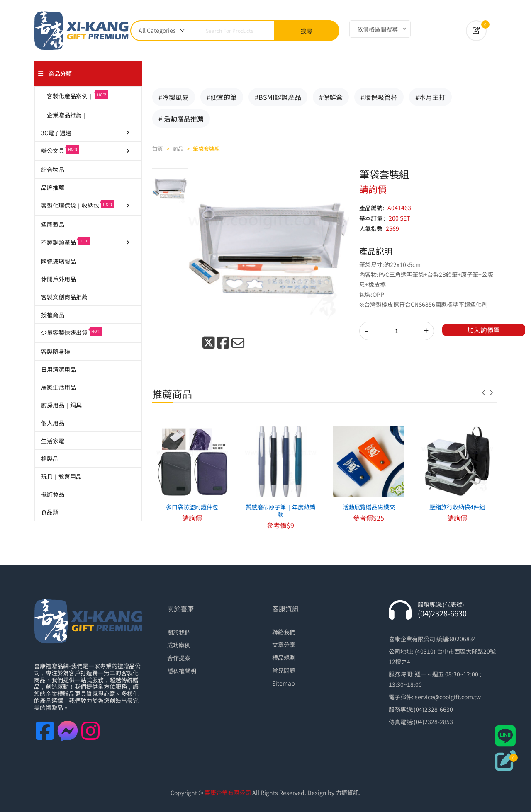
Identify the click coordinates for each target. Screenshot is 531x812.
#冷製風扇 (174, 97)
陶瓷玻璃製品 (58, 261)
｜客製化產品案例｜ (74, 95)
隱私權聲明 (182, 671)
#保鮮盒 (331, 97)
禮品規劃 (284, 657)
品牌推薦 (53, 187)
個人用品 (53, 423)
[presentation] (486, 393)
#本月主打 (430, 97)
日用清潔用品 (58, 369)
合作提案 (179, 658)
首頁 (158, 149)
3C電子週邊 (86, 133)
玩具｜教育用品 (61, 476)
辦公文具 (86, 150)
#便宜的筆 (222, 97)
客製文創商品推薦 (64, 297)
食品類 (50, 512)
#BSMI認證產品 (278, 97)
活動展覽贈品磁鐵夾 (369, 507)
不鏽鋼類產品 (86, 241)
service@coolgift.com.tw (448, 697)
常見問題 (284, 670)
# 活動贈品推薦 (181, 119)
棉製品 (50, 458)
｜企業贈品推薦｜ (64, 115)
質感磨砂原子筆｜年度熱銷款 (280, 511)
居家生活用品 (58, 387)
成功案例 (179, 645)
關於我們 (179, 632)
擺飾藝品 (53, 494)
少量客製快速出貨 (72, 332)
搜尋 (307, 31)
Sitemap (284, 683)
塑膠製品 (53, 224)
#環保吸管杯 (379, 97)
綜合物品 (53, 170)
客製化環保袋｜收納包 (86, 205)
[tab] (170, 188)
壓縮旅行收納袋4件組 (457, 507)
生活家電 (53, 441)
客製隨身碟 (56, 351)
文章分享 (284, 645)
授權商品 (53, 315)
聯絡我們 (284, 632)
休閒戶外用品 (58, 279)
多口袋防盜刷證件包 (192, 507)
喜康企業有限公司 (228, 793)
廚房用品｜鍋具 (61, 405)
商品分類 (55, 73)
